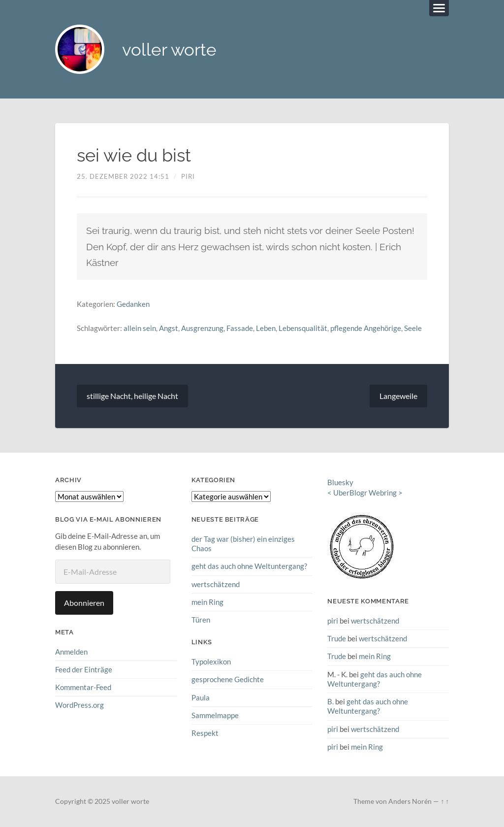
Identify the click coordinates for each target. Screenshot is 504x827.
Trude (337, 638)
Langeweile (398, 396)
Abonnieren (84, 603)
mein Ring (207, 602)
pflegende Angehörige (366, 328)
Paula (201, 697)
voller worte (169, 50)
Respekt (205, 733)
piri (188, 176)
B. (331, 701)
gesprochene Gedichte (228, 679)
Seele (413, 328)
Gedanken (133, 304)
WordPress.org (79, 705)
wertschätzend (216, 584)
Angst (169, 328)
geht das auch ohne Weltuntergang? (249, 566)
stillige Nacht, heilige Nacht (132, 396)
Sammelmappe (215, 715)
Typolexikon (211, 662)
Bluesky (340, 482)
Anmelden (71, 652)
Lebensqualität (303, 328)
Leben (266, 328)
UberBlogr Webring (365, 493)
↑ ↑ (445, 801)
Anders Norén (410, 801)
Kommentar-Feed (83, 687)
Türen (201, 620)
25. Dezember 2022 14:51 (123, 176)
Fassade (240, 328)
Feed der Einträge (84, 669)
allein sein (140, 328)
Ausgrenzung (202, 328)
